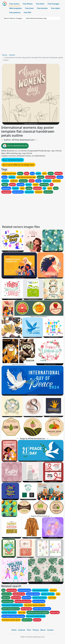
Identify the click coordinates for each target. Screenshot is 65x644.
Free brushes (42, 8)
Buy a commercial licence (13, 160)
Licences (22, 630)
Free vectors (14, 4)
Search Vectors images (13, 18)
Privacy (36, 630)
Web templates (16, 8)
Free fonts (40, 4)
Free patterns (15, 12)
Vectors (12, 55)
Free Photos (28, 4)
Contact (50, 630)
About (43, 630)
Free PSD (27, 12)
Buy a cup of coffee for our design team (18, 165)
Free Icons (29, 8)
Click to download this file (15, 146)
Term (29, 630)
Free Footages (53, 4)
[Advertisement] (32, 38)
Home (5, 55)
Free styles (55, 8)
